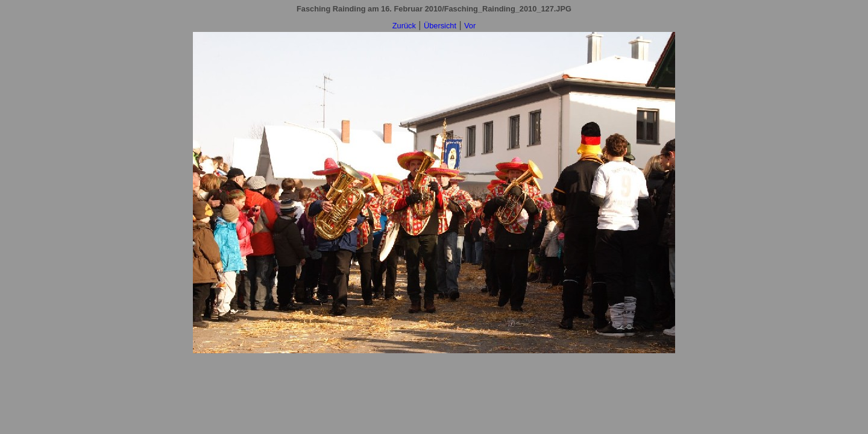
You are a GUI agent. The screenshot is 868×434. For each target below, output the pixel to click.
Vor (470, 26)
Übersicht (440, 26)
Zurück (404, 26)
